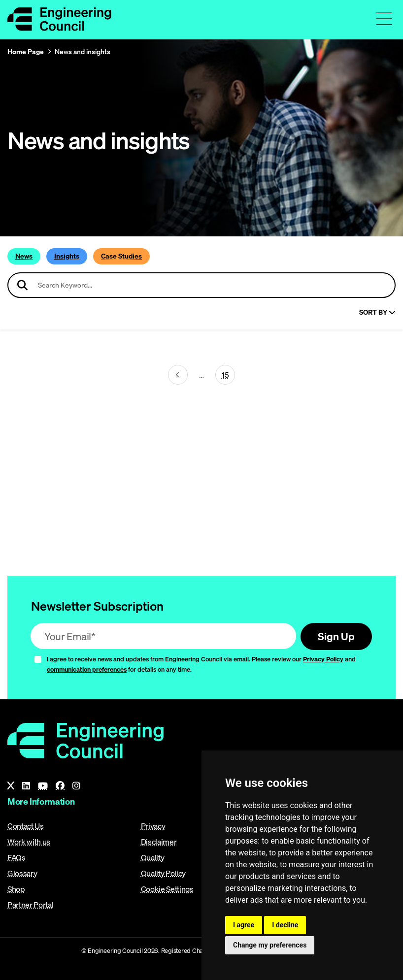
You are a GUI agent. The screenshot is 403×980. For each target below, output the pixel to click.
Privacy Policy (323, 659)
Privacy (153, 826)
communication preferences (87, 669)
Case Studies (121, 256)
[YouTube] (43, 786)
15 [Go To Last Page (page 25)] (225, 375)
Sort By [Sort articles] (377, 312)
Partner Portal (31, 905)
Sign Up (336, 636)
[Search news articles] (201, 285)
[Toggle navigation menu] (384, 19)
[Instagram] (76, 786)
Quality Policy (164, 873)
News (24, 256)
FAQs (17, 857)
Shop (16, 889)
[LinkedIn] (26, 786)
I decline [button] (285, 925)
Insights (67, 256)
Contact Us (26, 826)
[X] (11, 786)
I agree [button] (244, 925)
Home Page (26, 52)
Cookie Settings (167, 889)
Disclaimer (159, 842)
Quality (153, 857)
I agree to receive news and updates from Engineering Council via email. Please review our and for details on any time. (201, 664)
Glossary (22, 873)
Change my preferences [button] (270, 945)
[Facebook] (60, 786)
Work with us (29, 842)
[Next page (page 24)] (178, 375)
